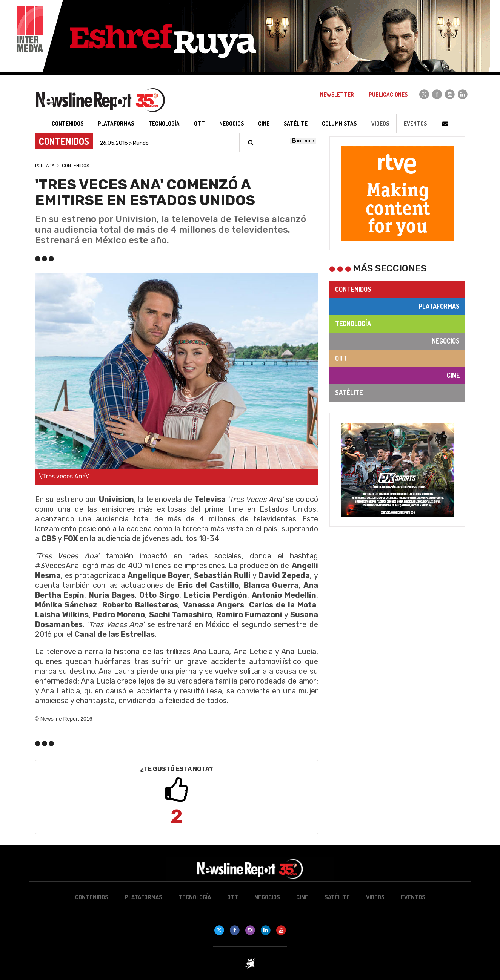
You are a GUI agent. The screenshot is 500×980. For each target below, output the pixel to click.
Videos (380, 123)
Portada (45, 166)
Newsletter (337, 94)
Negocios (446, 341)
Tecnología (353, 324)
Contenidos (75, 166)
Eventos (415, 123)
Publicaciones (388, 94)
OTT (341, 358)
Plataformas (439, 306)
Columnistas (339, 123)
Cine (453, 375)
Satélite (349, 393)
